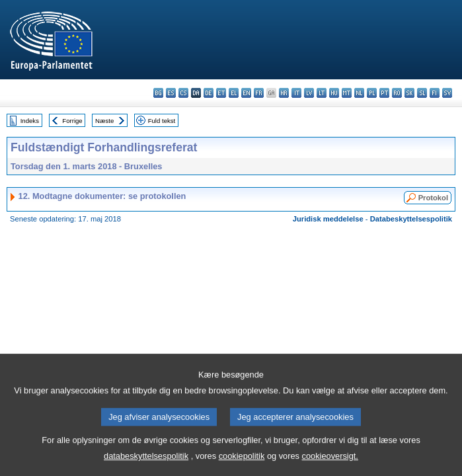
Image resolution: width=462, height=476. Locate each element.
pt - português (384, 93)
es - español (171, 93)
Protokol (433, 198)
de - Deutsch (209, 93)
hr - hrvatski (284, 93)
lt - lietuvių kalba (322, 93)
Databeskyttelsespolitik (411, 219)
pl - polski (372, 93)
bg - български (158, 93)
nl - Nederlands (359, 93)
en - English (246, 93)
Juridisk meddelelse (328, 219)
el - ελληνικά (234, 93)
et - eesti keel (221, 93)
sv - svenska (447, 93)
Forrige (72, 121)
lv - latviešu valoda (309, 93)
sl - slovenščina (422, 93)
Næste (104, 121)
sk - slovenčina (409, 93)
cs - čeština (183, 93)
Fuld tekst (162, 121)
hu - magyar (334, 93)
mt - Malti (347, 93)
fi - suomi (435, 93)
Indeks (30, 121)
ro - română (397, 93)
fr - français (259, 93)
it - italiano (296, 93)
